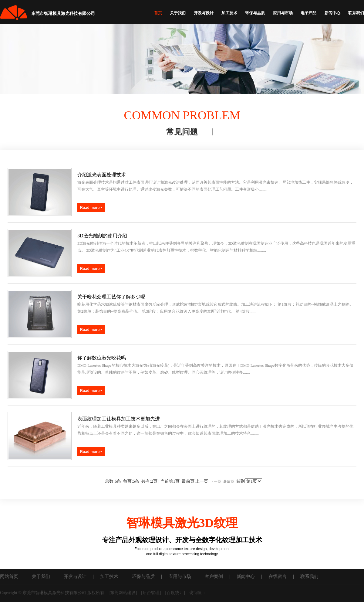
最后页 (229, 481)
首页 (158, 13)
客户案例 (214, 576)
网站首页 (9, 576)
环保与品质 (255, 13)
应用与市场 (283, 13)
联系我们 (356, 13)
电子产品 (308, 13)
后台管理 (151, 593)
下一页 (216, 481)
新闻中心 (332, 13)
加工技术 (229, 13)
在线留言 (278, 576)
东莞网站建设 (123, 593)
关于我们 (178, 13)
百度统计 (175, 593)
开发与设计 (204, 13)
